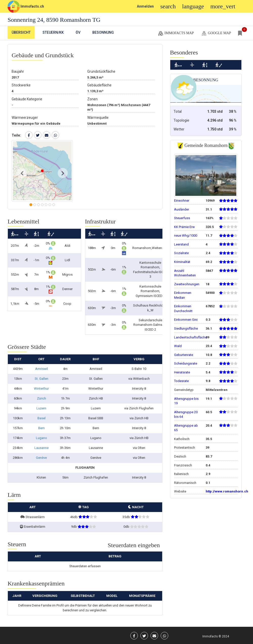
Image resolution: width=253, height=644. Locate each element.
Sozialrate (181, 253)
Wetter (179, 129)
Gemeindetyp (184, 390)
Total (178, 111)
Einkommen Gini (186, 320)
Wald (178, 346)
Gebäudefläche (99, 85)
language (193, 6)
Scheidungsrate (186, 363)
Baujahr (18, 71)
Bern (41, 428)
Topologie (181, 120)
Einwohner (182, 201)
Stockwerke (21, 85)
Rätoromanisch (185, 483)
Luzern (41, 408)
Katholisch (182, 439)
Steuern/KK (53, 32)
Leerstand (181, 244)
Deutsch (180, 456)
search (168, 6)
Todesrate (181, 381)
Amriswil (41, 369)
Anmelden (145, 6)
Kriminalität (182, 262)
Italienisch (181, 474)
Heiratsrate (182, 372)
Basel (41, 418)
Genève (41, 458)
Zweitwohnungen (187, 284)
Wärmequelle (98, 118)
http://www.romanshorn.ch (227, 491)
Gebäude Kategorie (27, 99)
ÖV (78, 32)
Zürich (41, 398)
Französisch (183, 465)
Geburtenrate (184, 355)
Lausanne (41, 448)
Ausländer (182, 209)
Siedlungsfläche (186, 328)
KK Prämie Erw (184, 227)
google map (216, 33)
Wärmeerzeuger (25, 118)
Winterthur (41, 389)
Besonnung (103, 32)
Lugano (41, 438)
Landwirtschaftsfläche (191, 337)
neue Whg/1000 (186, 235)
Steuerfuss (182, 218)
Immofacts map (176, 33)
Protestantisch (185, 448)
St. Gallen (41, 379)
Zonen (92, 99)
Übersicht (21, 32)
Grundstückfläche (101, 71)
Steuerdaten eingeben (134, 545)
